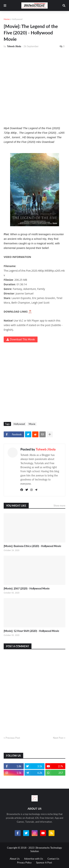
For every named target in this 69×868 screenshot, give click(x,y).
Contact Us (53, 859)
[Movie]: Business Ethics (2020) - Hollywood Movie (32, 546)
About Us (15, 859)
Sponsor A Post (44, 863)
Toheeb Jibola (46, 449)
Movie (32, 424)
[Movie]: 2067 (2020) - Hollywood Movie (27, 588)
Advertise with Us (34, 859)
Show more (59, 506)
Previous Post (13, 738)
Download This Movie (22, 339)
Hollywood (17, 19)
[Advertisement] (34, 87)
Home (7, 19)
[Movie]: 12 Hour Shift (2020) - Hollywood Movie (31, 631)
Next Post (58, 738)
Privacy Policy (24, 863)
